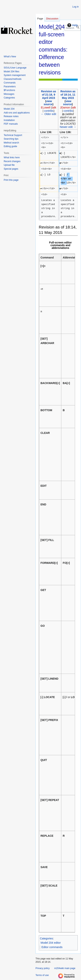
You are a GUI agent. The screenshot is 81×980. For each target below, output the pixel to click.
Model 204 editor (51, 943)
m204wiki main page (65, 968)
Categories (46, 938)
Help (72, 25)
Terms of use (42, 975)
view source (48, 103)
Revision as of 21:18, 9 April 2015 (49, 95)
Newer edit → (68, 127)
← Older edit (49, 114)
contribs (49, 111)
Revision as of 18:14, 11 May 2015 (68, 95)
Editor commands (52, 947)
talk (54, 107)
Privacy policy (43, 968)
